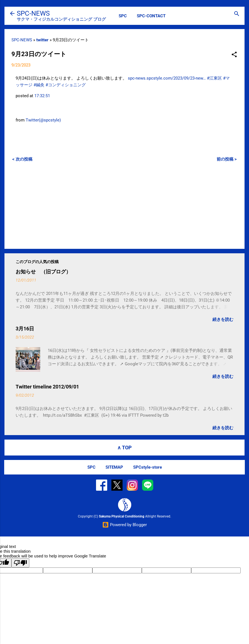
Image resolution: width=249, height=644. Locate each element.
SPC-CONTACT (151, 16)
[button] (234, 55)
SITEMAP (114, 467)
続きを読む (223, 319)
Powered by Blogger (124, 525)
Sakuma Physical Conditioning (122, 516)
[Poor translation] (20, 563)
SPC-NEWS (33, 13)
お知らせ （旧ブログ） (43, 272)
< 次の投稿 (22, 159)
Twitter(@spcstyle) (43, 120)
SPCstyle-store (148, 467)
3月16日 (25, 329)
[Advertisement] (124, 205)
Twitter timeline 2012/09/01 (47, 387)
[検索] (237, 14)
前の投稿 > (227, 159)
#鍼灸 (39, 85)
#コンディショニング (66, 85)
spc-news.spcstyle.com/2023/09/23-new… (167, 78)
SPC (123, 16)
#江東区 (214, 78)
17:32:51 (42, 96)
